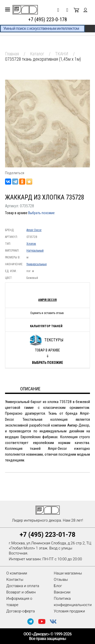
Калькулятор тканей (46, 326)
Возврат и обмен (21, 592)
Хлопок (31, 244)
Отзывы (61, 580)
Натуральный (35, 251)
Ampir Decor (34, 230)
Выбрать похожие (41, 213)
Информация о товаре (19, 602)
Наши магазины (68, 573)
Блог (58, 586)
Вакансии (62, 592)
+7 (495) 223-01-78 (47, 535)
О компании (17, 573)
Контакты (15, 580)
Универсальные (37, 264)
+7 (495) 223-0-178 (48, 19)
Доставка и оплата (23, 586)
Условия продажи (69, 611)
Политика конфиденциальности (73, 602)
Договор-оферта (21, 611)
